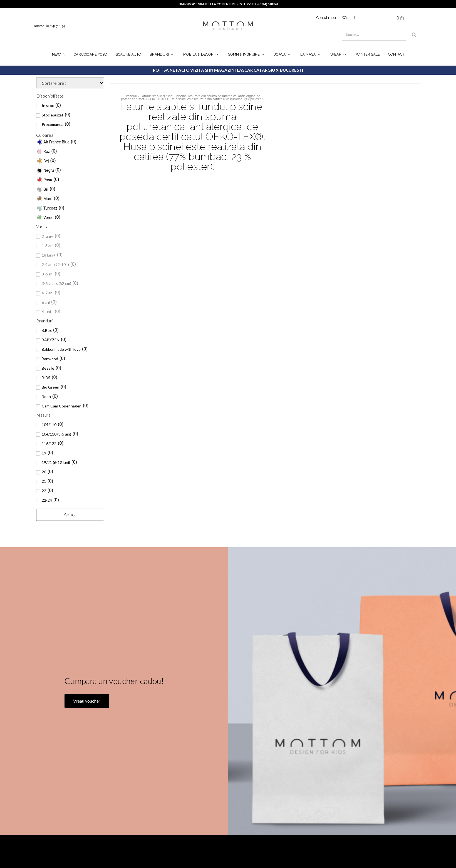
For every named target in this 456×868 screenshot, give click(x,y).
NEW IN (59, 54)
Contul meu (326, 18)
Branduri (162, 54)
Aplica (70, 515)
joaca (283, 54)
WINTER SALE (368, 54)
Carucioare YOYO (91, 54)
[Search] (414, 35)
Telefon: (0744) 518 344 (50, 26)
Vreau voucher (86, 730)
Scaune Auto (128, 54)
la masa (311, 54)
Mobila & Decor (201, 54)
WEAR (339, 54)
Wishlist (349, 18)
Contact (396, 54)
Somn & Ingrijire (247, 54)
